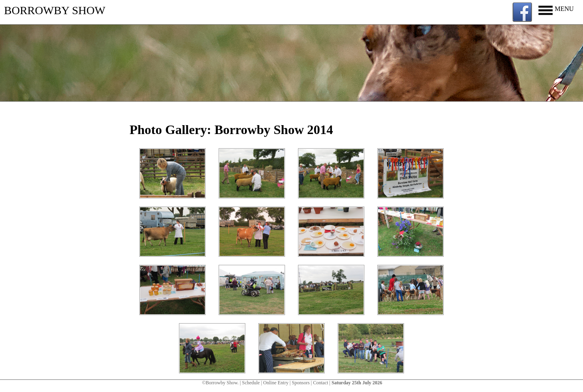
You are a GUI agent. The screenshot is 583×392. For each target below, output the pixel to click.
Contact (320, 383)
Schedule (251, 383)
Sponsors (301, 383)
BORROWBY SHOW (55, 10)
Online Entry (276, 383)
